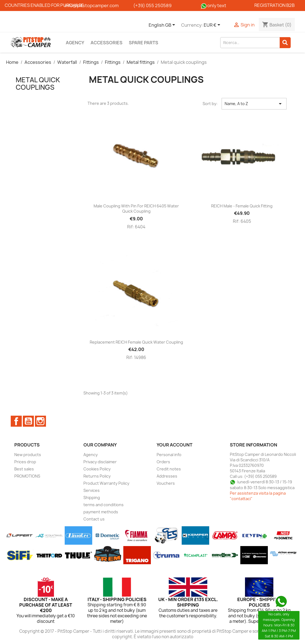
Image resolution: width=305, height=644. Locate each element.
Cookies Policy (97, 469)
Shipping (92, 498)
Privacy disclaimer (100, 462)
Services (92, 490)
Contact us (94, 519)
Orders (163, 462)
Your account (175, 445)
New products (28, 455)
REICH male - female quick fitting (242, 206)
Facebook (16, 421)
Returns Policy (97, 476)
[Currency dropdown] (213, 25)
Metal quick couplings (38, 83)
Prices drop (25, 462)
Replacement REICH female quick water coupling (136, 342)
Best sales (24, 469)
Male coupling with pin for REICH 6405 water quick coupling (136, 209)
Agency (75, 43)
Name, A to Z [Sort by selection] (254, 104)
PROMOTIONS (27, 476)
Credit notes (169, 469)
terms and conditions (104, 505)
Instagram (40, 421)
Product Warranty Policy (106, 483)
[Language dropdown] (163, 25)
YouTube (28, 421)
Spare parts (144, 43)
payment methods (101, 512)
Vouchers (166, 483)
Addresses (167, 476)
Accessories (107, 43)
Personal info (169, 455)
